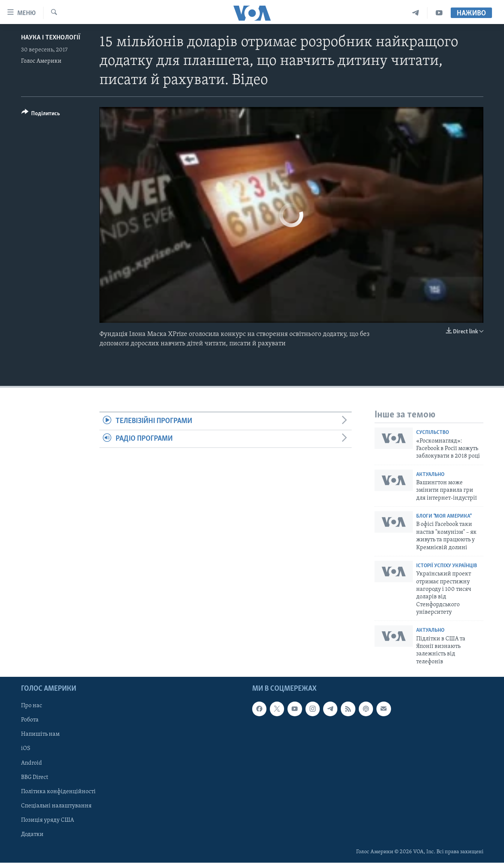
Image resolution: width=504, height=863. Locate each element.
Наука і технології (51, 38)
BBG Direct (35, 777)
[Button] (41, 115)
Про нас (32, 706)
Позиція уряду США (47, 820)
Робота (30, 720)
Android (32, 763)
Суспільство (433, 433)
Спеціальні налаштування (56, 806)
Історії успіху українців (447, 566)
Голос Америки (41, 61)
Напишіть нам (40, 735)
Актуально (430, 475)
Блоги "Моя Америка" (444, 516)
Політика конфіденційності (58, 792)
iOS (26, 749)
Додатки (32, 834)
